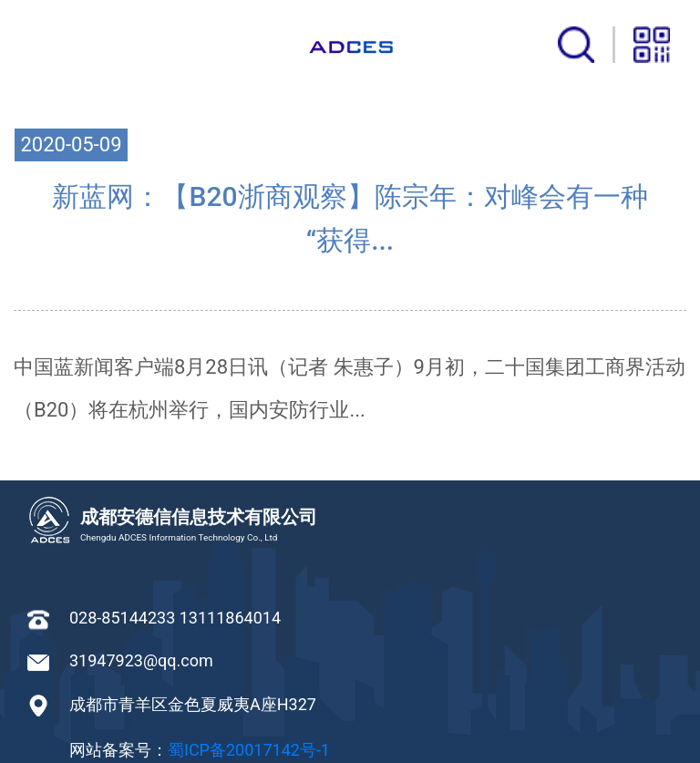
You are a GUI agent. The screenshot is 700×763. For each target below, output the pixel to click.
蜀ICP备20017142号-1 (249, 750)
